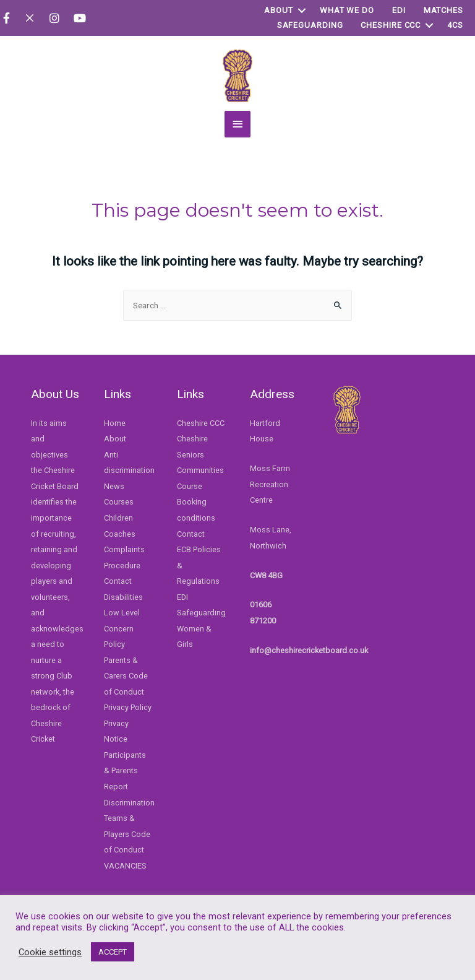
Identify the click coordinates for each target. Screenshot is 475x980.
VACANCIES (125, 866)
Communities (200, 470)
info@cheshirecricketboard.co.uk (309, 650)
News (114, 486)
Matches (443, 10)
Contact (118, 581)
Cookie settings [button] (50, 952)
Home (115, 423)
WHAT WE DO (347, 10)
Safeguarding (310, 25)
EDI (399, 10)
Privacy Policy (128, 707)
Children (118, 518)
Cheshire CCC (391, 25)
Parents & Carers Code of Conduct (126, 676)
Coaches (120, 534)
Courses (119, 502)
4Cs (455, 25)
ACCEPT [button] (113, 952)
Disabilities (123, 597)
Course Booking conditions (196, 502)
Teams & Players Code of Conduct (127, 834)
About (279, 10)
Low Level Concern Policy (122, 628)
